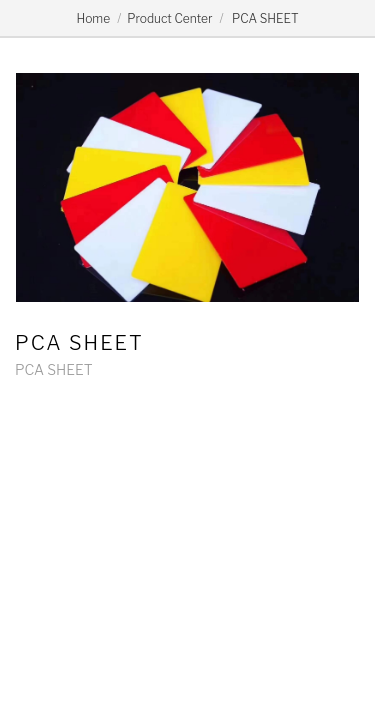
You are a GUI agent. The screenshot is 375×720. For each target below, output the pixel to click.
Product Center (169, 18)
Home (93, 18)
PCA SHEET (264, 18)
